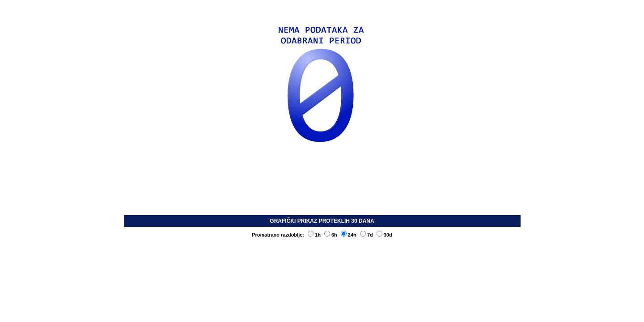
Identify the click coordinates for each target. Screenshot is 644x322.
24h (349, 235)
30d (384, 235)
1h (314, 235)
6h (331, 235)
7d (366, 235)
